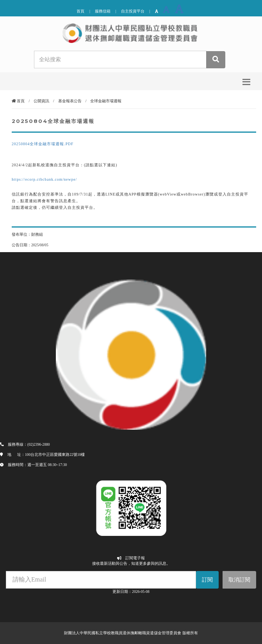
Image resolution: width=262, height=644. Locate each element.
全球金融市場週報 (106, 101)
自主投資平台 (133, 11)
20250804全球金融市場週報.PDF (43, 144)
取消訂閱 (239, 580)
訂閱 (207, 580)
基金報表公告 (70, 101)
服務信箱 (103, 11)
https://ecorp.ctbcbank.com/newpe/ (44, 179)
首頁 (80, 11)
